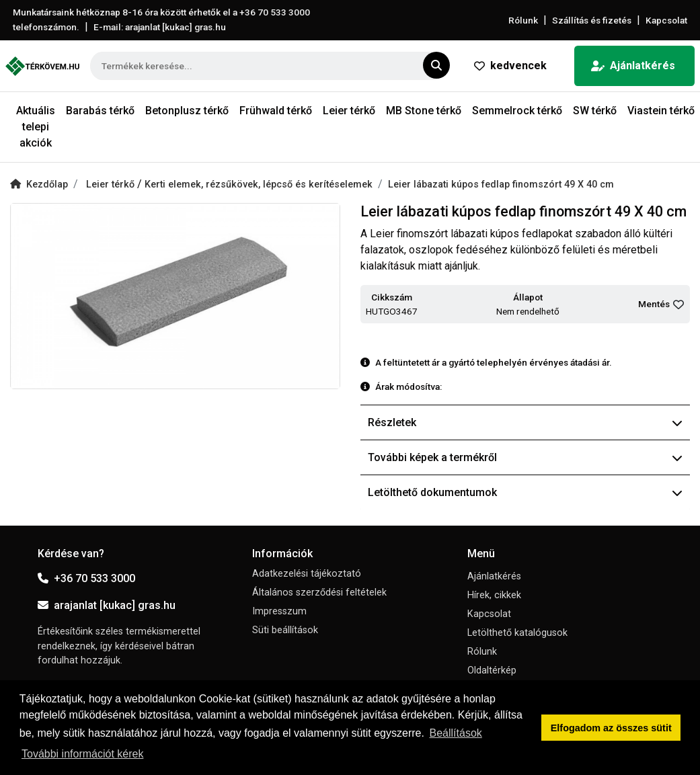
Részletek (526, 422)
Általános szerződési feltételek (319, 593)
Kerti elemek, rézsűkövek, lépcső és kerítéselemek (259, 185)
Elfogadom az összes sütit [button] (611, 728)
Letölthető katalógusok (517, 633)
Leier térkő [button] (349, 111)
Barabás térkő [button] (100, 111)
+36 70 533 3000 (86, 578)
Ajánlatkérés (633, 66)
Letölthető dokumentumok (526, 492)
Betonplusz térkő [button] (187, 111)
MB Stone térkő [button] (424, 111)
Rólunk (523, 20)
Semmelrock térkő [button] (517, 111)
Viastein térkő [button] (661, 111)
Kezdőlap (39, 185)
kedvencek (510, 66)
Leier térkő (112, 185)
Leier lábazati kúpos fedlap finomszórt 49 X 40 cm (501, 185)
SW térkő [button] (595, 111)
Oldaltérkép (492, 670)
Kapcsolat (666, 20)
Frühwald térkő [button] (276, 111)
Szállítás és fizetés (592, 20)
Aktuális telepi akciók (36, 127)
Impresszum (279, 611)
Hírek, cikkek (494, 595)
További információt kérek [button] (82, 754)
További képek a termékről (526, 457)
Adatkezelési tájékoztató (307, 574)
